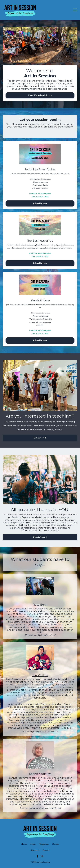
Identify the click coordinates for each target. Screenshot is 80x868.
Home (24, 844)
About (33, 844)
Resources (35, 850)
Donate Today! (40, 537)
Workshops (44, 844)
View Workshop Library (40, 95)
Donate (56, 844)
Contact (46, 850)
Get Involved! (40, 438)
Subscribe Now (40, 203)
